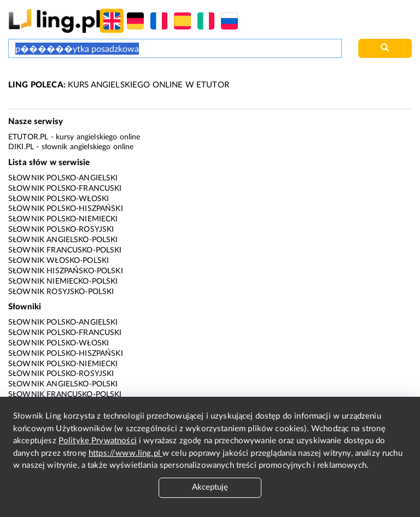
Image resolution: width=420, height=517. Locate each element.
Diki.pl (21, 147)
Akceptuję (210, 487)
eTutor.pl (28, 137)
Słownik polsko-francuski (65, 189)
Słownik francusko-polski (65, 250)
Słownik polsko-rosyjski (61, 230)
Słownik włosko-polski (59, 261)
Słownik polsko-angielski (63, 178)
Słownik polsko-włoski (59, 199)
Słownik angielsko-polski (63, 240)
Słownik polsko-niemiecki (63, 219)
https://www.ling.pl (126, 453)
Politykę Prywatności (98, 441)
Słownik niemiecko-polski (63, 281)
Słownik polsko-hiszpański (66, 209)
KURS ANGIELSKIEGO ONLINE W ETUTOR (119, 85)
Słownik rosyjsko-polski (61, 292)
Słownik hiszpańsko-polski (66, 271)
